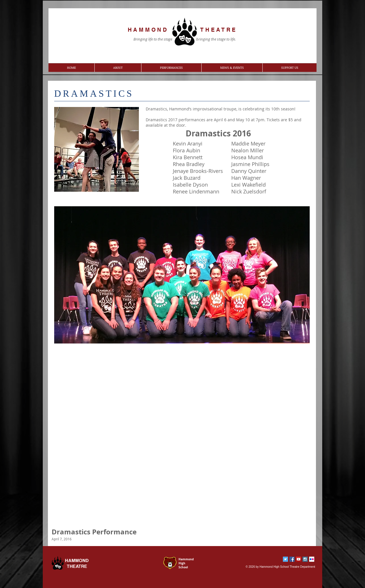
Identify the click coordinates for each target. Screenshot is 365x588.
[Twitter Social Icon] (285, 559)
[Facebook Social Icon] (292, 559)
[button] (118, 68)
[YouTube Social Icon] (299, 559)
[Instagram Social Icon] (305, 559)
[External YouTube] (182, 440)
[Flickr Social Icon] (312, 559)
